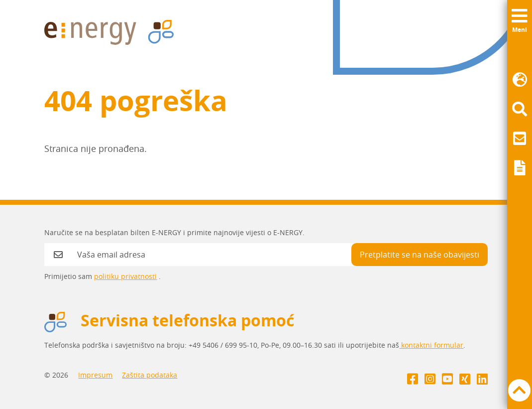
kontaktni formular (431, 345)
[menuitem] (520, 80)
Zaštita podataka (150, 375)
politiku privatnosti (125, 276)
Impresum (95, 375)
